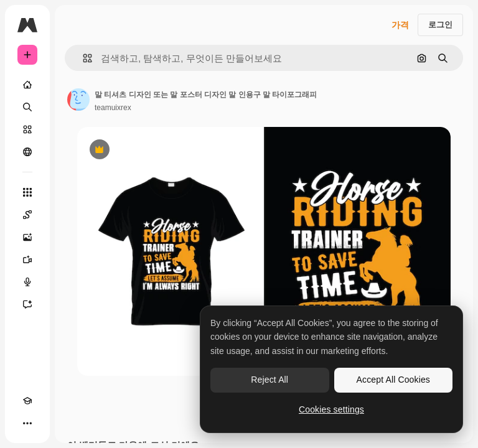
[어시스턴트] (27, 304)
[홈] (27, 85)
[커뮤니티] (27, 152)
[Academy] (27, 401)
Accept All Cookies (393, 380)
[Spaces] (27, 215)
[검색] (27, 107)
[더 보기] (27, 423)
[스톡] (27, 129)
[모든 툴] (27, 192)
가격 (400, 25)
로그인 (440, 25)
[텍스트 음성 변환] (27, 282)
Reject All (269, 380)
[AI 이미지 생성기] (27, 237)
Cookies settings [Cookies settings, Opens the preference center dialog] (331, 409)
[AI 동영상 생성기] (27, 259)
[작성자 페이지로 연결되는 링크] (78, 100)
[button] (82, 58)
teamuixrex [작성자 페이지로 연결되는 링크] (113, 108)
